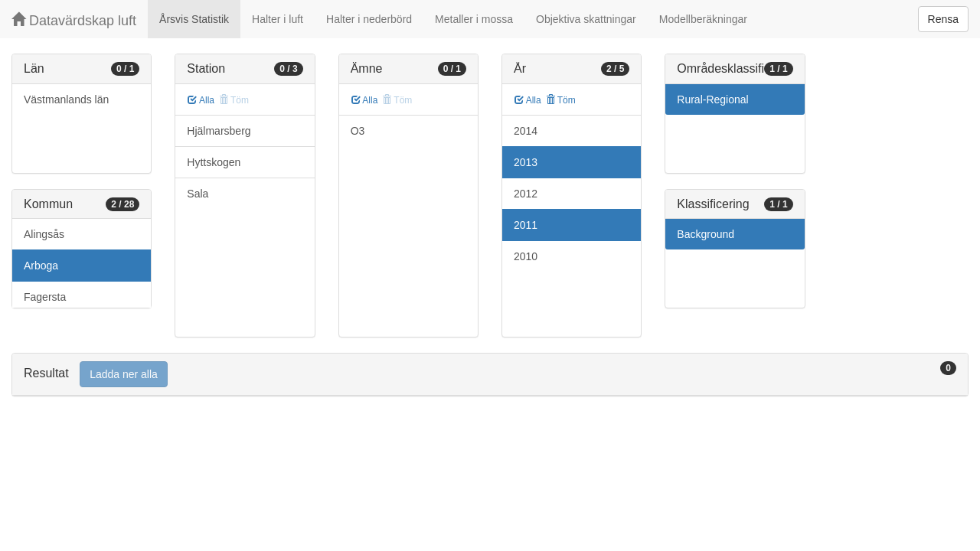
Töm (561, 100)
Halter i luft (278, 19)
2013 (526, 162)
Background (706, 234)
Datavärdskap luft (74, 20)
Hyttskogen (214, 162)
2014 (526, 131)
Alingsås (44, 234)
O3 (358, 131)
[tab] (490, 375)
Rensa (943, 19)
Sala (198, 194)
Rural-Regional (712, 99)
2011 (526, 225)
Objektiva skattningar (586, 19)
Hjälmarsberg (219, 131)
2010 (526, 256)
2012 (526, 194)
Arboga (41, 266)
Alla (201, 100)
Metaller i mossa (474, 19)
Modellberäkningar (703, 19)
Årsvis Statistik (194, 19)
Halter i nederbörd (369, 19)
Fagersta (45, 297)
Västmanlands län (66, 99)
